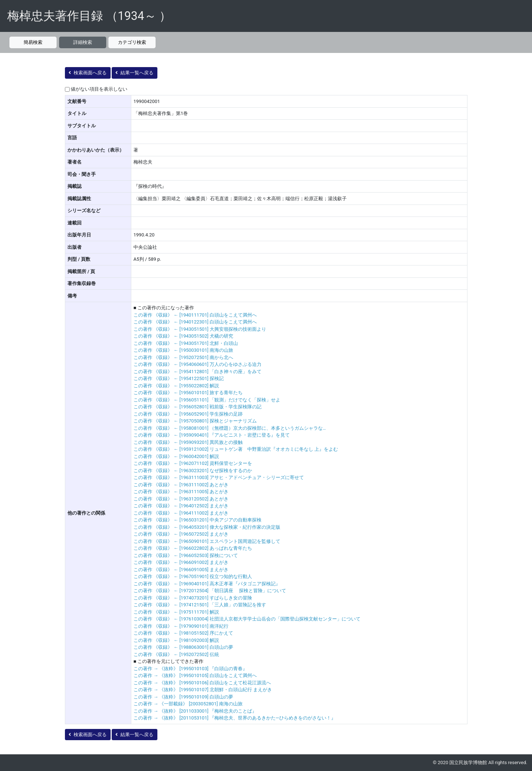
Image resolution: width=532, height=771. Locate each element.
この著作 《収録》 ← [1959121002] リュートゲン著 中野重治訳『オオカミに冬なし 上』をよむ (236, 449)
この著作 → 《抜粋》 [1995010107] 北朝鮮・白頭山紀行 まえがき (203, 690)
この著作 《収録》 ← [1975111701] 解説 (176, 612)
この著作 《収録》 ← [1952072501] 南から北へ (183, 357)
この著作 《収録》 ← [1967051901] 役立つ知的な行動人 (193, 576)
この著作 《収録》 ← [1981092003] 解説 (176, 640)
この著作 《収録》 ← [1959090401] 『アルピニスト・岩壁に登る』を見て (212, 435)
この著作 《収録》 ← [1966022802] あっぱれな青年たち (193, 548)
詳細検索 (83, 42)
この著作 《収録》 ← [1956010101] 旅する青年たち (188, 393)
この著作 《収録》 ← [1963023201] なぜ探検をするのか (193, 471)
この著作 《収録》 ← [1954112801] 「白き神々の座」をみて (197, 372)
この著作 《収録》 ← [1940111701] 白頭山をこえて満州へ (195, 315)
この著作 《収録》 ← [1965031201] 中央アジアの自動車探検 (197, 520)
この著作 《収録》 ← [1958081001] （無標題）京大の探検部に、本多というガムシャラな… (230, 428)
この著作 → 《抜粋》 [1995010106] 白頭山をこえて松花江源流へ (202, 683)
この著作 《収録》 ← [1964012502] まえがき (181, 506)
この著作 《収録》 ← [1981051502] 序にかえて (183, 633)
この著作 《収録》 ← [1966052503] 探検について (186, 555)
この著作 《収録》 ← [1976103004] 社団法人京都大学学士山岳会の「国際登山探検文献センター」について (247, 619)
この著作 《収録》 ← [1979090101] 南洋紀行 (181, 626)
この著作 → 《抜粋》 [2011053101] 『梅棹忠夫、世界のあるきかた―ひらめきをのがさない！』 (235, 718)
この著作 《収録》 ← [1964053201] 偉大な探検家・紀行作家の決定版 (207, 527)
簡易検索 (33, 42)
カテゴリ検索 (132, 42)
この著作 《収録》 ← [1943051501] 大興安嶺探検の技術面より (200, 329)
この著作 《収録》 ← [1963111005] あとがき (181, 492)
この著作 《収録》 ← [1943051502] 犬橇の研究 (183, 336)
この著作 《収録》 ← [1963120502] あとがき (181, 499)
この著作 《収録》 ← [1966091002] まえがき (181, 562)
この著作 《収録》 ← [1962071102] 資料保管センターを (193, 463)
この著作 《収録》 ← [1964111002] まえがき (181, 513)
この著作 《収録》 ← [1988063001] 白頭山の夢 (183, 647)
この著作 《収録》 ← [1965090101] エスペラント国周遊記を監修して (207, 541)
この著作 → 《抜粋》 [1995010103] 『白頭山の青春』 (190, 669)
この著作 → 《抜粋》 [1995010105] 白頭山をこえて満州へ (195, 675)
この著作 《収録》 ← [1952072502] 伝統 (176, 654)
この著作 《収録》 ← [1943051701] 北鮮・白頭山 (186, 343)
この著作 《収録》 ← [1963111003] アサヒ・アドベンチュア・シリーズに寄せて (219, 477)
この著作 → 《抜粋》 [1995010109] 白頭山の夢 (183, 697)
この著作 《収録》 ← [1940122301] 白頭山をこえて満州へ (195, 322)
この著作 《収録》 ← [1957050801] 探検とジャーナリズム (195, 421)
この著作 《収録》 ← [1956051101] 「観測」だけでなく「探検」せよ (207, 400)
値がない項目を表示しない (99, 89)
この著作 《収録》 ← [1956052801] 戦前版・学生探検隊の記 (197, 407)
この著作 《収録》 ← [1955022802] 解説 (176, 386)
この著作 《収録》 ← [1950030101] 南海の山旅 (183, 350)
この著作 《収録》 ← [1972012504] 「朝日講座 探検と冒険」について (210, 591)
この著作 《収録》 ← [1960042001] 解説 (176, 456)
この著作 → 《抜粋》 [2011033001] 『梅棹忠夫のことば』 (195, 711)
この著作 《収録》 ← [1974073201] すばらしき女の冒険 (193, 598)
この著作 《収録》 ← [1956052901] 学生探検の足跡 (188, 414)
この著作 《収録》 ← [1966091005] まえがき (181, 570)
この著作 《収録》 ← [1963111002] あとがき (181, 485)
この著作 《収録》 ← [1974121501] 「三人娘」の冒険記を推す (200, 605)
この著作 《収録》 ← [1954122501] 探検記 (179, 378)
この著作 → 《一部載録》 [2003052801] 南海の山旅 (188, 704)
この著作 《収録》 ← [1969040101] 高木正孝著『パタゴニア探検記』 (207, 584)
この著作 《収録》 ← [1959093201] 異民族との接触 (188, 442)
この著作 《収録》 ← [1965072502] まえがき (181, 534)
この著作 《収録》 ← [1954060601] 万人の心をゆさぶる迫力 (197, 364)
